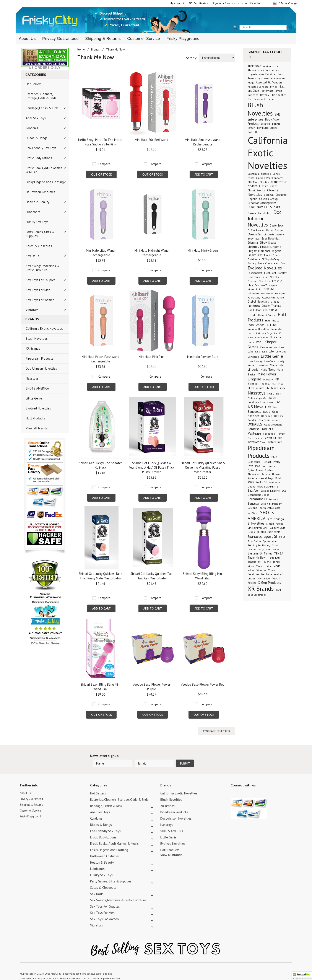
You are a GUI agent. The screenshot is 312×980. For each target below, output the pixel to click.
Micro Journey (256, 388)
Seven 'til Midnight (271, 504)
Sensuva (253, 503)
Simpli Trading (275, 524)
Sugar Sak (264, 549)
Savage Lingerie (270, 491)
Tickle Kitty (274, 558)
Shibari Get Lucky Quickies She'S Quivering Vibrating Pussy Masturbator (203, 467)
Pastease (254, 433)
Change (292, 3)
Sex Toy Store (54, 969)
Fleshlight (270, 273)
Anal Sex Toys (36, 118)
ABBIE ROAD (254, 66)
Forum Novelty (270, 277)
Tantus (268, 554)
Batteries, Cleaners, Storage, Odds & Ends (41, 96)
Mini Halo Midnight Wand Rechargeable (152, 253)
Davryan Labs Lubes (260, 213)
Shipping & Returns (103, 39)
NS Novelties (260, 407)
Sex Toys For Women (40, 300)
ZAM (278, 590)
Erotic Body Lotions (39, 158)
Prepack (267, 462)
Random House (271, 474)
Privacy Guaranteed (60, 39)
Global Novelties (258, 302)
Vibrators (32, 310)
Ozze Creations (273, 425)
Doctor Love (277, 225)
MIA (281, 384)
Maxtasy (268, 379)
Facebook (256, 785)
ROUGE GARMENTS (267, 487)
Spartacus (255, 537)
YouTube (241, 785)
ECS (258, 238)
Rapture (252, 478)
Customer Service (144, 39)
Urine (269, 566)
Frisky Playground (183, 39)
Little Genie (34, 398)
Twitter (233, 785)
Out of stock (102, 174)
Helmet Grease (267, 315)
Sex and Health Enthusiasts (264, 508)
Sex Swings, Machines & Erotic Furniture (43, 268)
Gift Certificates (198, 3)
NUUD (267, 412)
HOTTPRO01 (272, 320)
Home (81, 50)
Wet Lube (266, 574)
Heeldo (252, 315)
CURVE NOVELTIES (260, 207)
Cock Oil (269, 195)
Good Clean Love (258, 310)
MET (274, 384)
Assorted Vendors (258, 87)
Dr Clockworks (256, 230)
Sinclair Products (258, 528)
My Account (177, 3)
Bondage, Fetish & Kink (42, 108)
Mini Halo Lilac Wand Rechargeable (100, 253)
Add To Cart (204, 174)
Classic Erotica (256, 190)
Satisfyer (253, 491)
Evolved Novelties (38, 408)
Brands (95, 50)
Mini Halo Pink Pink (152, 357)
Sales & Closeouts (39, 246)
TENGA (279, 553)
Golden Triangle (271, 306)
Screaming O (257, 499)
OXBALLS (255, 424)
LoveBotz (270, 361)
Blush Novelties (37, 338)
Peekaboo (269, 434)
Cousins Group (268, 199)
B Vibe (274, 87)
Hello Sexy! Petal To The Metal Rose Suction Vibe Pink (100, 142)
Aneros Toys (255, 78)
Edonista (253, 243)
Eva (283, 263)
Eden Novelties (271, 239)
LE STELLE (261, 351)
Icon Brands (256, 325)
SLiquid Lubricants (268, 532)
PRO (258, 466)
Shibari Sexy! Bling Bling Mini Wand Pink (100, 687)
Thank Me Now (257, 558)
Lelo (271, 351)
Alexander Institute (259, 70)
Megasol (265, 384)
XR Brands (33, 348)
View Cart (256, 3)
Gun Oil (274, 310)
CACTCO (252, 132)
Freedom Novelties (259, 281)
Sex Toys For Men (38, 290)
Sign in (217, 3)
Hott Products (35, 418)
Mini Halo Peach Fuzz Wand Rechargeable (100, 359)
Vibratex (261, 570)
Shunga (279, 519)
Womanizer (264, 578)
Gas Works (267, 293)
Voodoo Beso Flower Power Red (203, 684)
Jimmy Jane (262, 337)
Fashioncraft (255, 273)
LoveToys (263, 365)
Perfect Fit (270, 438)
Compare (104, 164)
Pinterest (248, 785)
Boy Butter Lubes (267, 128)
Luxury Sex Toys (37, 222)
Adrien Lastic (271, 66)
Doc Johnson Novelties (41, 368)
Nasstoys (32, 378)
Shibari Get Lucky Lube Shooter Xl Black (100, 465)
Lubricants (33, 212)
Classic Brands (268, 186)
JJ (271, 337)
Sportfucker (254, 541)
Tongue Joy (254, 562)
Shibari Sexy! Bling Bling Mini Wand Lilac (203, 576)
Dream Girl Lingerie (261, 234)
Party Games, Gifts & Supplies (40, 234)
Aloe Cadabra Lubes (271, 74)
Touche (267, 562)
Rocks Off (262, 482)
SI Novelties (256, 523)
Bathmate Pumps (272, 91)
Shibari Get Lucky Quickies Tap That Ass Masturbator (151, 576)
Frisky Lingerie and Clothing (45, 182)
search (291, 28)
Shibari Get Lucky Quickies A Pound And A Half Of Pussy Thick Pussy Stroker (151, 467)
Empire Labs (255, 255)
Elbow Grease (268, 243)
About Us (27, 39)
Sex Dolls (32, 256)
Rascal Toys (266, 478)
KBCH (259, 342)
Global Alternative (273, 298)
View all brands (37, 428)
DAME (277, 207)
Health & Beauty (38, 202)
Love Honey (255, 361)
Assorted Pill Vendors (269, 82)
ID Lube (272, 325)
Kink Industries (268, 347)
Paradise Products (260, 429)
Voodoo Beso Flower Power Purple (151, 687)
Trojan (260, 566)
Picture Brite (275, 442)
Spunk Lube (270, 541)
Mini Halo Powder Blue (203, 357)
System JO (255, 553)
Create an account (236, 3)
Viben (251, 570)
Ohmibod (267, 416)
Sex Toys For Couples (41, 280)
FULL (259, 289)
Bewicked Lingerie (264, 99)
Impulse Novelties (258, 329)
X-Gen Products (269, 582)
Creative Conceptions (262, 203)
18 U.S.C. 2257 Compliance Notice (98, 969)
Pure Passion (269, 466)
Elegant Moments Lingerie (265, 251)
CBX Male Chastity (258, 182)
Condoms (32, 128)
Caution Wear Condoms (270, 178)
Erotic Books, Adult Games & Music (44, 170)
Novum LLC (273, 402)
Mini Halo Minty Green (203, 250)
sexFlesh (253, 513)
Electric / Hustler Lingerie (264, 247)
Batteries (253, 95)
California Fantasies (259, 174)
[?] (251, 57)
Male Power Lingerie (262, 377)
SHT (270, 519)
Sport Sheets (275, 536)
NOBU (271, 394)
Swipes (277, 549)
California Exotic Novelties (44, 329)
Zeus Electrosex (257, 595)
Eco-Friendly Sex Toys (41, 148)
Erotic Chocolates (268, 263)
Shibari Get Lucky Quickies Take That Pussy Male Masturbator (100, 576)
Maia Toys (268, 369)
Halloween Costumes (41, 192)
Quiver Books (255, 470)
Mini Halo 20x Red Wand (151, 140)
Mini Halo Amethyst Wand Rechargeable (203, 142)
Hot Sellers (34, 84)
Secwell (273, 499)
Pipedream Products (40, 358)
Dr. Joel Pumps (275, 230)
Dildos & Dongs (37, 138)
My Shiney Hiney (275, 388)
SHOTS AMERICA (37, 388)
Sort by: (192, 58)
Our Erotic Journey (269, 420)
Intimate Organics (267, 333)
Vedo (277, 566)
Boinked (265, 124)
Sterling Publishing (259, 545)
